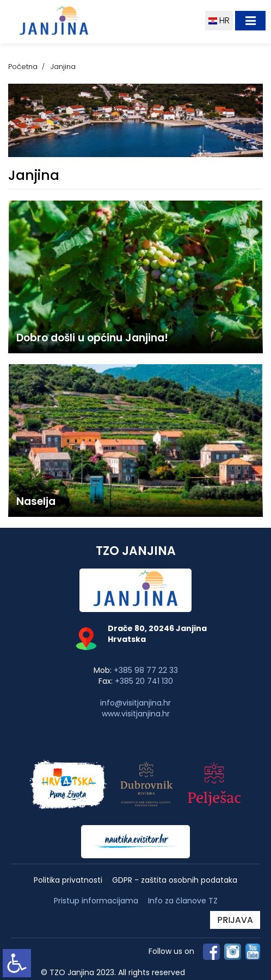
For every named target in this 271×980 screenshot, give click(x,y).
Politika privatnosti (68, 880)
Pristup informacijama (96, 901)
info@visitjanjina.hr (135, 703)
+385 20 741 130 (144, 681)
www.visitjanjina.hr (136, 714)
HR (219, 20)
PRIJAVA (235, 920)
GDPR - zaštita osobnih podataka (175, 880)
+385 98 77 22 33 (146, 670)
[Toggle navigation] (250, 21)
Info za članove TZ (183, 901)
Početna (23, 67)
